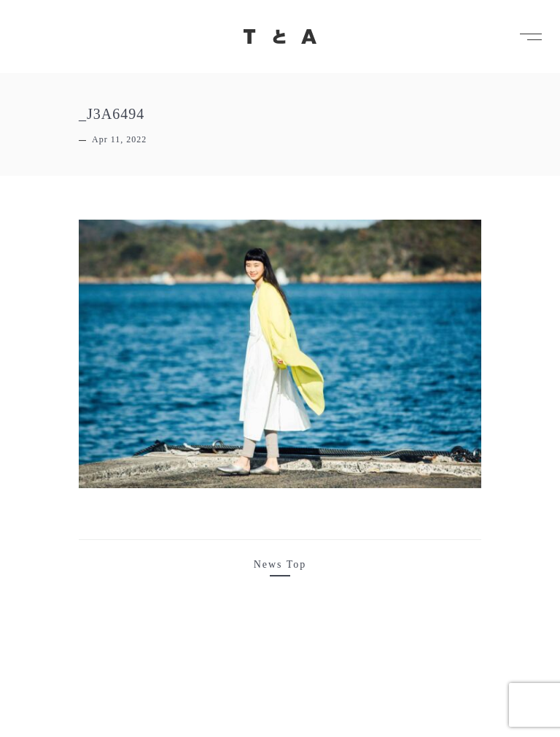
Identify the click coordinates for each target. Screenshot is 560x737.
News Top (280, 564)
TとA (280, 36)
